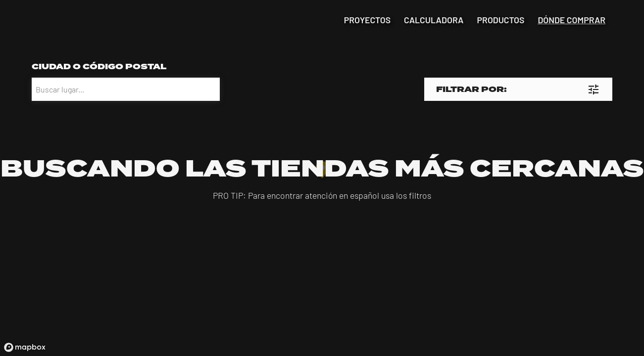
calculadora (434, 20)
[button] (518, 89)
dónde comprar (571, 20)
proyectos (367, 20)
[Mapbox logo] (25, 347)
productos (501, 20)
